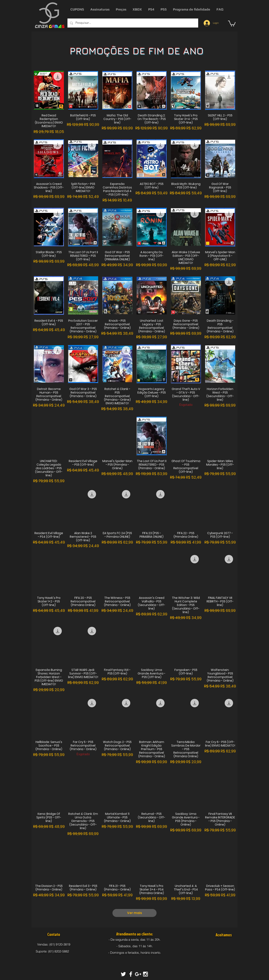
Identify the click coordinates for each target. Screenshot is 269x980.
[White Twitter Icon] (123, 974)
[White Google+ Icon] (138, 974)
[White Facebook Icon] (131, 974)
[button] (232, 23)
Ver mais (135, 913)
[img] (217, 945)
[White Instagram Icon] (145, 974)
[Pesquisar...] (132, 23)
